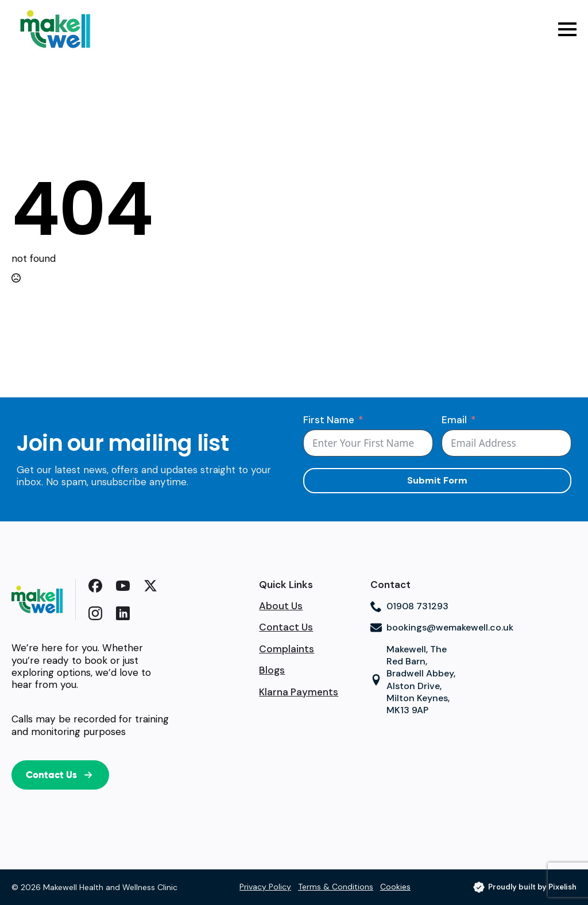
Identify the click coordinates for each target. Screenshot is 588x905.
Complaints (287, 649)
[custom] (95, 586)
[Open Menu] (567, 29)
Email (454, 420)
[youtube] (123, 586)
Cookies (395, 887)
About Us (281, 606)
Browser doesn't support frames (418, 769)
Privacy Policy (265, 887)
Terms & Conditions (336, 887)
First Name (329, 420)
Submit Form (437, 480)
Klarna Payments (299, 692)
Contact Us (286, 627)
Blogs (272, 670)
